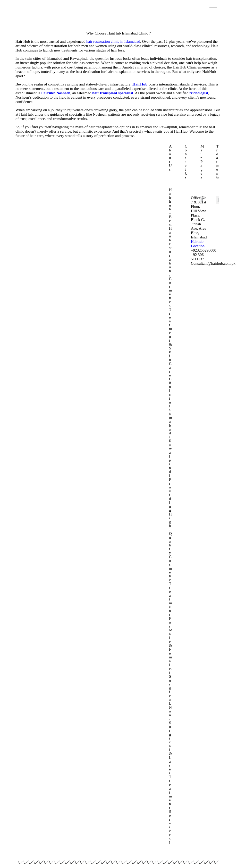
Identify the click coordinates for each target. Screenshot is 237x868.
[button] (202, 200)
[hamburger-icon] (213, 6)
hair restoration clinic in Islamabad (113, 41)
